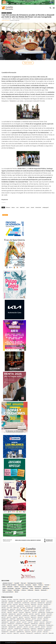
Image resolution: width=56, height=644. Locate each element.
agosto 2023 (28, 606)
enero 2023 (23, 608)
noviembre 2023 (5, 606)
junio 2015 (31, 627)
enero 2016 (35, 625)
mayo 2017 (30, 622)
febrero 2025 (4, 603)
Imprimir (5, 215)
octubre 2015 (4, 627)
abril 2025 (43, 601)
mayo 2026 (4, 600)
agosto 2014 (49, 628)
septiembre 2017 (5, 622)
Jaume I (28, 207)
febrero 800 (51, 633)
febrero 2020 (4, 616)
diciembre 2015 (42, 625)
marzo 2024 (27, 604)
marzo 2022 (42, 609)
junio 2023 (40, 606)
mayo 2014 (15, 630)
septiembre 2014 (41, 628)
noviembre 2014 (26, 628)
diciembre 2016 (11, 624)
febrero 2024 (34, 604)
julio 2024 (4, 604)
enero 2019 (40, 617)
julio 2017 (19, 622)
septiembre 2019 (41, 616)
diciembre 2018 (47, 617)
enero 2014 (40, 630)
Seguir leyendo (28, 63)
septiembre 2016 (34, 624)
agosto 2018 (28, 619)
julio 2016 (48, 624)
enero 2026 (29, 600)
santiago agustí (45, 207)
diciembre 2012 (30, 633)
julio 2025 (26, 601)
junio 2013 (40, 632)
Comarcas (4, 13)
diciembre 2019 (18, 616)
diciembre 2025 (36, 600)
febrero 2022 (49, 609)
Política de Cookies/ (37, 643)
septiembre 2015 (12, 627)
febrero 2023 (16, 608)
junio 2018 (40, 619)
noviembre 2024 (26, 603)
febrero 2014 (34, 630)
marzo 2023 (10, 608)
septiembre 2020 (12, 614)
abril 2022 (36, 609)
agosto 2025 (20, 601)
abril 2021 (16, 612)
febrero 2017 (49, 622)
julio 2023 (34, 606)
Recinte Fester (38, 207)
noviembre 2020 (50, 612)
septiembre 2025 (12, 601)
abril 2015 (43, 627)
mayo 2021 (10, 612)
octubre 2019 (33, 616)
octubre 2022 (45, 608)
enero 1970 (45, 633)
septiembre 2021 (34, 611)
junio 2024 (9, 604)
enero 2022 (4, 611)
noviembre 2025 (44, 600)
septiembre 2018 (20, 619)
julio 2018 (34, 619)
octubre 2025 (4, 601)
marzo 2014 (27, 630)
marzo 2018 (10, 620)
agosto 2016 (42, 624)
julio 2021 (48, 611)
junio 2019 (9, 617)
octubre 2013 (12, 632)
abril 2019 (21, 617)
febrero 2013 (16, 633)
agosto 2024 (49, 603)
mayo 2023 (46, 606)
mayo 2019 (15, 617)
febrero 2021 (28, 612)
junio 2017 (24, 622)
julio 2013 (34, 632)
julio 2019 (4, 617)
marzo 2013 (10, 633)
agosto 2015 (20, 627)
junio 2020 (31, 614)
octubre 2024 (33, 603)
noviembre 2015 (50, 625)
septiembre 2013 (20, 632)
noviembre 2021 (19, 611)
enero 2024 (40, 604)
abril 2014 (21, 630)
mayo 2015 (37, 627)
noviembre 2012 (38, 633)
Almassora (9, 13)
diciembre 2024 (18, 603)
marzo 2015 (49, 627)
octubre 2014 (33, 628)
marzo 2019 (27, 617)
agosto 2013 (28, 632)
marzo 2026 (16, 600)
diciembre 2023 (47, 604)
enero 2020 (11, 616)
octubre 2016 (27, 624)
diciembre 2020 (42, 612)
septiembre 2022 (5, 609)
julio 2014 (4, 630)
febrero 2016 (28, 625)
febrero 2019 (34, 617)
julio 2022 (19, 609)
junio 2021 (4, 612)
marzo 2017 (42, 622)
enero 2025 (11, 603)
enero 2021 (35, 612)
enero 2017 (4, 624)
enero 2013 (23, 633)
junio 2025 (31, 601)
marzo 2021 (22, 612)
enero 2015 (11, 628)
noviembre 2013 (5, 632)
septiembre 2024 (41, 603)
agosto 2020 (20, 614)
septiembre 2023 (20, 606)
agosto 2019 (49, 616)
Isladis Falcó (22, 207)
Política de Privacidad (27, 643)
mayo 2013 (46, 632)
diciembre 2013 (47, 630)
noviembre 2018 (5, 619)
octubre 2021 (27, 611)
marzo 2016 (22, 625)
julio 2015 (26, 627)
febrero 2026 (22, 600)
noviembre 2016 (19, 624)
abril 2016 (16, 625)
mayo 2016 (10, 625)
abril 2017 (36, 622)
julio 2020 (26, 614)
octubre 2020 (4, 614)
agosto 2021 (42, 611)
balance (13, 207)
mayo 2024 (15, 604)
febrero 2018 (16, 620)
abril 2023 (4, 608)
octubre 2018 (12, 619)
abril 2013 (4, 633)
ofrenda (32, 207)
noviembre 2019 (26, 616)
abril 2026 (10, 600)
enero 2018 (23, 620)
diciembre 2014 (18, 628)
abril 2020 (43, 614)
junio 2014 (9, 630)
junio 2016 (4, 625)
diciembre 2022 (30, 608)
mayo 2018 (46, 619)
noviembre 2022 (38, 608)
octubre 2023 (12, 606)
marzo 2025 (49, 601)
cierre (17, 207)
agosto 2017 (13, 622)
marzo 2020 (49, 614)
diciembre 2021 (11, 611)
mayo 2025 (37, 601)
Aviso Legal (19, 643)
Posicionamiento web (46, 643)
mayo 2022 (30, 609)
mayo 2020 (37, 614)
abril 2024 (21, 604)
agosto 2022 (13, 609)
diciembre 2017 (30, 620)
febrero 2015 (4, 628)
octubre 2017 (45, 620)
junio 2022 (24, 609)
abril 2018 (4, 620)
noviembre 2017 (38, 620)
